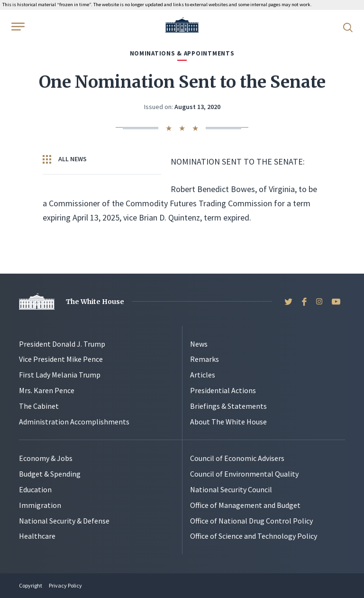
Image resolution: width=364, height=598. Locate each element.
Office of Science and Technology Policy (254, 536)
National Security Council (231, 489)
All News (65, 159)
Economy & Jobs (46, 458)
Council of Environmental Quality (244, 474)
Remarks (205, 359)
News (199, 344)
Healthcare (37, 536)
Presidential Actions (223, 390)
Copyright (31, 585)
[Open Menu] (17, 27)
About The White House (228, 422)
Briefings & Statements (228, 406)
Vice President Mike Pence (61, 359)
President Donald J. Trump (62, 344)
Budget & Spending (50, 474)
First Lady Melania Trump (60, 375)
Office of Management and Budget (245, 505)
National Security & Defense (64, 521)
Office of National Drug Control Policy (251, 521)
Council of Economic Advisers (237, 458)
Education (35, 489)
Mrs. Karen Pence (47, 390)
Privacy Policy (65, 585)
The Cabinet (39, 406)
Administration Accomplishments (74, 422)
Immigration (40, 505)
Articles (203, 375)
